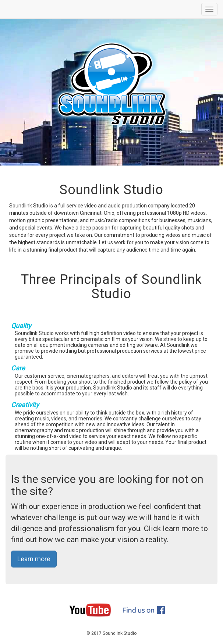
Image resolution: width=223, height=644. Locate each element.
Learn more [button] (34, 559)
